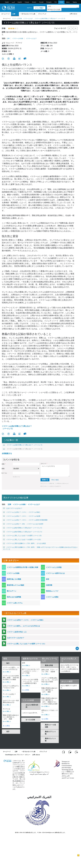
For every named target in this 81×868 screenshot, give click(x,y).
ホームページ (6, 14)
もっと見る (6, 726)
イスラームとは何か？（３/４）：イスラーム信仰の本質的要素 (25, 520)
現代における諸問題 (14, 597)
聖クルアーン (12, 591)
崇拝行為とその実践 (14, 579)
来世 (48, 579)
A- (69, 28)
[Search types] (54, 9)
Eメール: (4, 473)
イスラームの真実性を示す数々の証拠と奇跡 (23, 567)
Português (49, 2)
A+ (76, 28)
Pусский (41, 2)
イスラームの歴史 (52, 597)
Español (20, 2)
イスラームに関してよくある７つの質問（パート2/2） (22, 540)
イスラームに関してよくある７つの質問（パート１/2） (23, 536)
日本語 (61, 2)
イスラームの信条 (17, 19)
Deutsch (34, 2)
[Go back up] (77, 648)
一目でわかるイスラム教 (28, 14)
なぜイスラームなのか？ (13, 508)
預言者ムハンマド (52, 591)
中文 (56, 2)
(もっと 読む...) (7, 672)
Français (27, 2)
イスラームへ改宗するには (55, 573)
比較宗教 (49, 585)
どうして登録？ (39, 8)
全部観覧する (7, 453)
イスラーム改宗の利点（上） (17, 632)
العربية (13, 2)
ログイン (29, 8)
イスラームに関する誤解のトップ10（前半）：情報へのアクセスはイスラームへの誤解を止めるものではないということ (40, 548)
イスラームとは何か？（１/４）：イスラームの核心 (22, 512)
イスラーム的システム (15, 603)
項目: (4, 38)
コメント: (44, 463)
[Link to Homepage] (8, 8)
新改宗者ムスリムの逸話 (16, 585)
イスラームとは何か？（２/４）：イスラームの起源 (22, 516)
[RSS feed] (76, 752)
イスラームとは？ (28, 19)
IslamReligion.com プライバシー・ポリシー (18, 755)
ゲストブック (42, 14)
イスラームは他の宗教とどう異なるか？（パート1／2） (17, 427)
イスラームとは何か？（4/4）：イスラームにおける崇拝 (23, 524)
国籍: (3, 469)
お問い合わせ (73, 14)
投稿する (45, 480)
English (7, 2)
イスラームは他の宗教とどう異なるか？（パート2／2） (23, 449)
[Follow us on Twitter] (70, 752)
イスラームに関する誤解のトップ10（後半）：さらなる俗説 (24, 543)
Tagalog (75, 2)
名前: (4, 464)
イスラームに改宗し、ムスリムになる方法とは (24, 626)
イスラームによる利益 (54, 567)
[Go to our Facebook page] (64, 752)
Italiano (68, 2)
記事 (14, 14)
